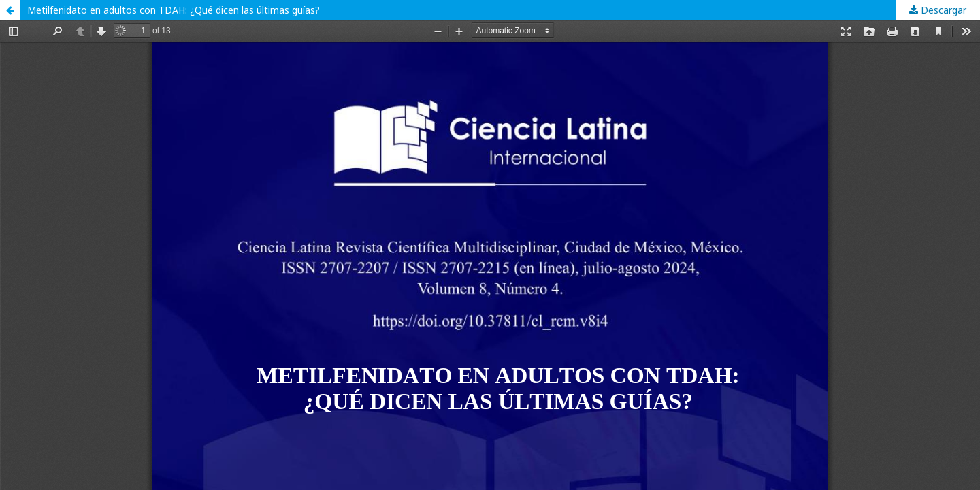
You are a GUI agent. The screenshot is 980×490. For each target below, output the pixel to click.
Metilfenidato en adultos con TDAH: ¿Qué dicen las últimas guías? (174, 10)
